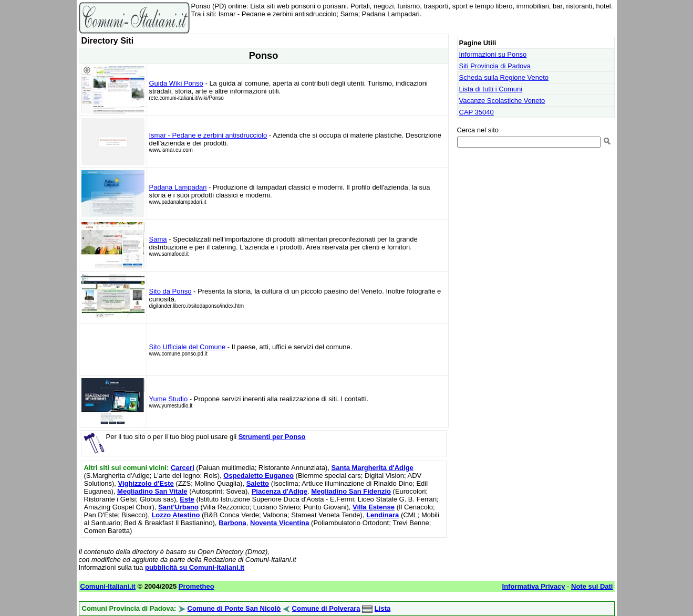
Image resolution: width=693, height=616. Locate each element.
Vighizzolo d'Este (146, 483)
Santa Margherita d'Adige (373, 468)
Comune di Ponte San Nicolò (234, 608)
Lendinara (382, 515)
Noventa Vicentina (280, 523)
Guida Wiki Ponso (176, 83)
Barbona (232, 523)
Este (187, 499)
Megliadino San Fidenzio (351, 491)
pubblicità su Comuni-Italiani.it (195, 567)
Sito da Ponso (170, 291)
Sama (158, 239)
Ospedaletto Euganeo (258, 476)
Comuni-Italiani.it (108, 586)
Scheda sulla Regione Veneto (504, 77)
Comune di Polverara (326, 608)
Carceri (183, 468)
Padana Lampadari (178, 187)
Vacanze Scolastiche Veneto (502, 101)
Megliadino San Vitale (152, 491)
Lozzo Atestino (175, 515)
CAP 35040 (477, 112)
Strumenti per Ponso (272, 437)
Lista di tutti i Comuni (491, 89)
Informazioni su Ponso (493, 54)
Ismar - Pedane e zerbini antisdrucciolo (208, 135)
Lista (382, 608)
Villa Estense (374, 507)
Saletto (258, 483)
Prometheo (196, 586)
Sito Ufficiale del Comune (188, 347)
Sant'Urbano (178, 507)
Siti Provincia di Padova (495, 66)
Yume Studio (169, 399)
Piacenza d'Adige (280, 491)
